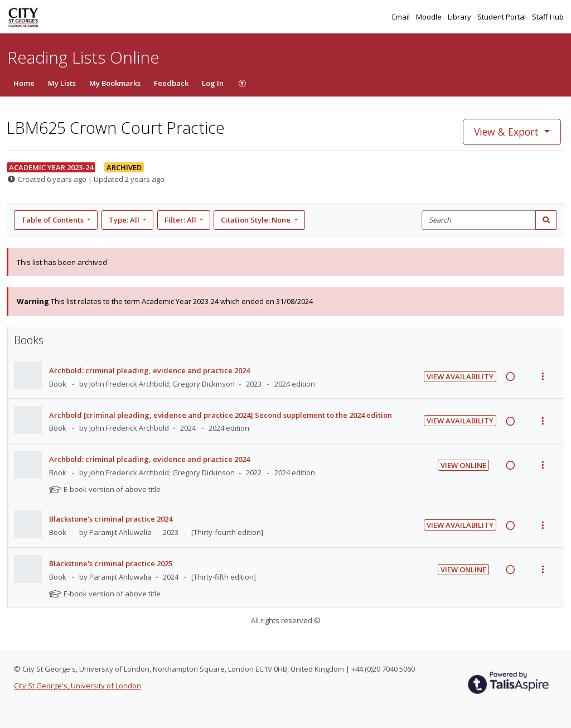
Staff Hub (548, 17)
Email (402, 17)
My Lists (62, 83)
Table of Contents (53, 220)
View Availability (460, 377)
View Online (463, 465)
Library (460, 17)
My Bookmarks (115, 83)
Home (24, 83)
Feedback (171, 83)
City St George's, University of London (78, 686)
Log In (213, 83)
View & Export (508, 132)
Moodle (430, 17)
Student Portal (502, 17)
